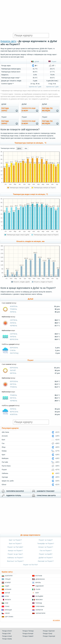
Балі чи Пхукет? (15, 543)
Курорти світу (8, 41)
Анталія (5, 436)
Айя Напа (5, 432)
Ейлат (4, 485)
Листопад (14, 353)
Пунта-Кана (6, 466)
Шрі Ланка (9, 617)
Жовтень (14, 306)
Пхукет (52, 62)
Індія (7, 586)
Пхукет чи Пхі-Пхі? (30, 565)
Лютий (13, 370)
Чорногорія (40, 613)
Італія (38, 589)
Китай (7, 593)
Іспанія (8, 589)
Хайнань (5, 473)
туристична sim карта (46, 496)
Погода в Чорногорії (49, 636)
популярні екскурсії (15, 491)
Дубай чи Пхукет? (46, 558)
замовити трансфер (46, 491)
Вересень (14, 339)
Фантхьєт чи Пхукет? (15, 561)
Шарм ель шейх (8, 481)
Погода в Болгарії (28, 634)
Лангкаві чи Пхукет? (46, 561)
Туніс (7, 606)
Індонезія (40, 586)
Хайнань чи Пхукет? (15, 558)
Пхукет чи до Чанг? (15, 554)
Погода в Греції (48, 634)
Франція (8, 610)
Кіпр (37, 593)
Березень (14, 348)
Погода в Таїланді (28, 631)
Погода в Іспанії (7, 636)
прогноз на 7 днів (35, 87)
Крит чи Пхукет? (15, 540)
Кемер (4, 451)
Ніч (26, 148)
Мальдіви (39, 596)
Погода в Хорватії (28, 636)
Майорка (5, 458)
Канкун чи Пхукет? (15, 551)
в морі (29, 110)
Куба (7, 596)
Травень (13, 309)
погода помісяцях (47, 109)
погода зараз (5, 109)
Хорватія (39, 610)
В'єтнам (39, 576)
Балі (3, 440)
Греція (8, 579)
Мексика (39, 600)
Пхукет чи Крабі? (46, 554)
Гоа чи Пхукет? (46, 551)
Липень (13, 312)
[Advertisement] (30, 17)
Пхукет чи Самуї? (46, 540)
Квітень (13, 373)
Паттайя (5, 462)
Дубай (35, 62)
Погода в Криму (7, 639)
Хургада (5, 477)
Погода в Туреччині (49, 631)
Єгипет (8, 583)
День (19, 148)
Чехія (7, 613)
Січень (13, 350)
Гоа (3, 443)
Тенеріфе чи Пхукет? (46, 543)
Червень (14, 326)
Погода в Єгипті (7, 631)
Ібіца (4, 447)
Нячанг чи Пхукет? (46, 547)
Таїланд (39, 603)
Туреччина (40, 606)
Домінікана (40, 579)
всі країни (56, 620)
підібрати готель (14, 496)
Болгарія (9, 576)
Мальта (8, 600)
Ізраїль (38, 583)
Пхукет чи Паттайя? (15, 547)
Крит (4, 455)
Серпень (14, 320)
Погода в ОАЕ (6, 634)
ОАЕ (7, 603)
